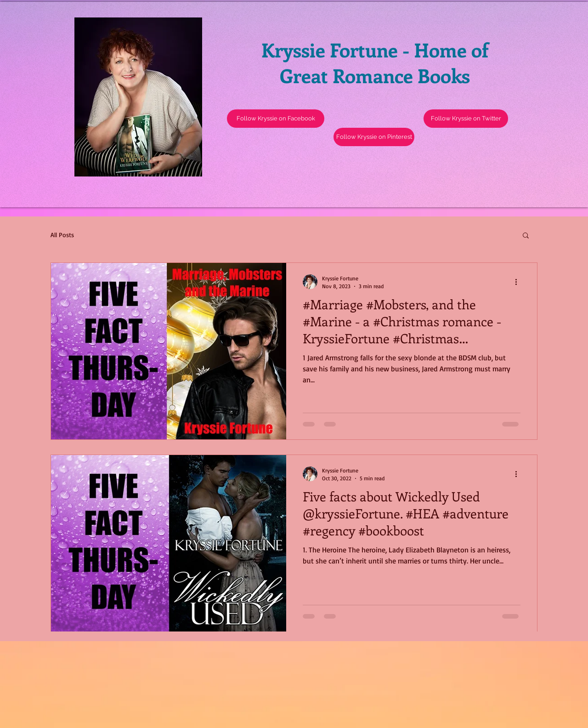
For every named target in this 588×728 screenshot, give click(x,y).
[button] (466, 119)
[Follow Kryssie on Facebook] (276, 119)
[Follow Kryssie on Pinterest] (374, 137)
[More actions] (519, 282)
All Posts (62, 235)
